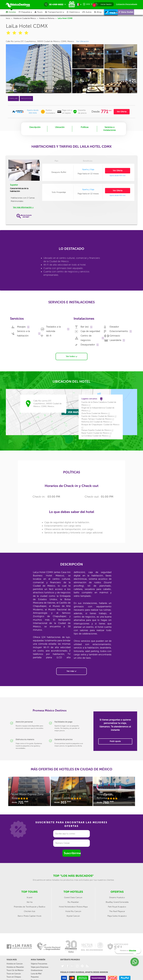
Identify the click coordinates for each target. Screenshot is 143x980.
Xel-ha (30, 902)
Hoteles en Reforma (47, 18)
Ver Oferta (122, 112)
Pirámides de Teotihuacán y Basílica (29, 907)
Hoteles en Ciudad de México (25, 18)
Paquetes (35, 977)
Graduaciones (37, 970)
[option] (29, 793)
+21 (132, 81)
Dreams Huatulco (117, 897)
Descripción (35, 127)
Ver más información (23, 207)
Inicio (8, 18)
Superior (14, 185)
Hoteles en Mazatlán (15, 967)
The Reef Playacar (117, 911)
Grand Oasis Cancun (73, 897)
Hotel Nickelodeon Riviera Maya (73, 907)
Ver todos (72, 356)
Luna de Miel (36, 974)
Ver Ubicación (83, 41)
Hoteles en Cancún (15, 964)
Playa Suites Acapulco (117, 916)
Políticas (85, 127)
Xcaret (30, 897)
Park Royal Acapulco (117, 907)
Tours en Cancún (14, 974)
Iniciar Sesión (106, 4)
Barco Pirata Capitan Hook (30, 916)
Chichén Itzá (29, 911)
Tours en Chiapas (14, 977)
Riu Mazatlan (73, 902)
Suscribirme (72, 853)
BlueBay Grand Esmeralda (117, 902)
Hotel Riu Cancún (73, 911)
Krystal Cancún (73, 916)
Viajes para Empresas (40, 967)
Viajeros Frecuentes (39, 964)
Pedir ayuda (115, 741)
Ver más (71, 671)
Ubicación (60, 127)
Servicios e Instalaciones (110, 129)
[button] (56, 12)
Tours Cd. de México (15, 970)
